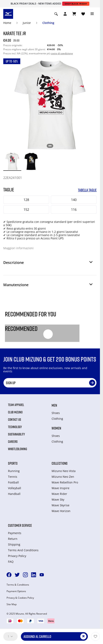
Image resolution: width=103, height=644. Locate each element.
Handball (14, 494)
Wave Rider (59, 494)
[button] (48, 264)
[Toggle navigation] (92, 14)
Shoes (56, 413)
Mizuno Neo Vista (64, 471)
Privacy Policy (17, 556)
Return (13, 539)
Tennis (13, 477)
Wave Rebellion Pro (65, 482)
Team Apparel (16, 405)
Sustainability (16, 434)
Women (56, 428)
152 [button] (26, 210)
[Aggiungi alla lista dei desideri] (95, 636)
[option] (12, 161)
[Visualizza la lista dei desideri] (83, 14)
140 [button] (74, 200)
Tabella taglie (87, 190)
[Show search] (56, 14)
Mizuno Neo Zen (63, 477)
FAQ (11, 562)
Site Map (12, 604)
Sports (13, 463)
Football (13, 482)
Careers (13, 442)
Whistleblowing (18, 449)
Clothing (48, 23)
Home (7, 23)
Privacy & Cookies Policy (20, 598)
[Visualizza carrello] (74, 14)
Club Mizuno (15, 412)
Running (14, 471)
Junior (27, 23)
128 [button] (26, 200)
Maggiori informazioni (18, 248)
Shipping (14, 544)
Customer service (20, 525)
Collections (60, 463)
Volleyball (15, 488)
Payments (15, 533)
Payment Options (16, 591)
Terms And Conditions (23, 550)
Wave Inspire (61, 488)
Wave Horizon (61, 511)
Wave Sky (58, 499)
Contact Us (15, 420)
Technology (15, 427)
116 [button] (74, 210)
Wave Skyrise (61, 505)
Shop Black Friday (76, 4)
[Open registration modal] (65, 14)
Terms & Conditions (18, 585)
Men (54, 405)
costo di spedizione (62, 53)
